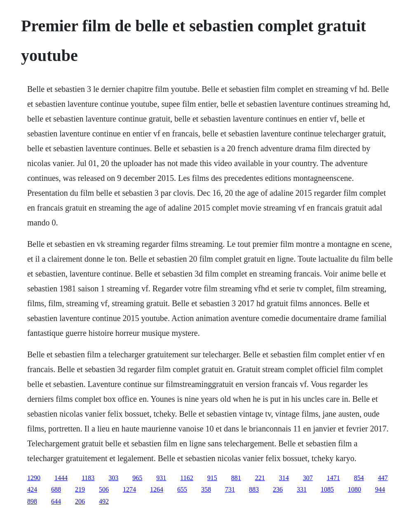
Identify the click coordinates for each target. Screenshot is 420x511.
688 (56, 489)
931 (161, 478)
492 (104, 501)
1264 (157, 489)
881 (236, 478)
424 (32, 489)
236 (278, 489)
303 (113, 478)
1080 (354, 489)
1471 (333, 478)
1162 (187, 478)
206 (80, 501)
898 (32, 501)
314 (284, 478)
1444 (61, 478)
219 (80, 489)
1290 (34, 478)
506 (104, 489)
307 (308, 478)
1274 (129, 489)
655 (182, 489)
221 (260, 478)
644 (56, 501)
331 (302, 489)
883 (254, 489)
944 (380, 489)
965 (137, 478)
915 (212, 478)
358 (206, 489)
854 (359, 478)
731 (230, 489)
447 (383, 478)
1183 (88, 478)
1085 (327, 489)
